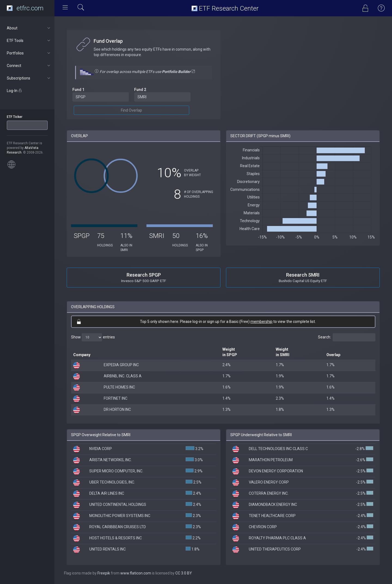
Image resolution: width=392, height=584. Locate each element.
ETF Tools (29, 41)
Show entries (93, 337)
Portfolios (29, 53)
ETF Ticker (15, 117)
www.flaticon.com (136, 573)
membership (261, 322)
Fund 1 (78, 90)
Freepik (104, 573)
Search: (347, 337)
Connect (29, 66)
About (29, 28)
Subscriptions (29, 78)
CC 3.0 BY (184, 573)
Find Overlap (131, 110)
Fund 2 (140, 90)
